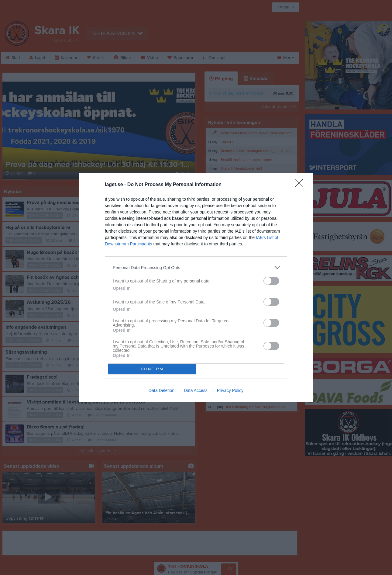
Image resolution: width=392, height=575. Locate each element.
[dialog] (196, 287)
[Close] (301, 185)
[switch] (271, 281)
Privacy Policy (230, 390)
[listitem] (196, 267)
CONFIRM (152, 369)
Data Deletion (162, 390)
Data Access (196, 390)
